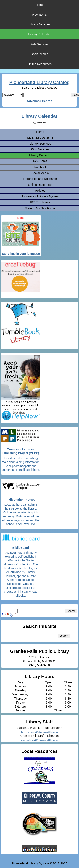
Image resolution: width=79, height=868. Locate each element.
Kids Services (39, 44)
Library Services (39, 24)
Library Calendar (39, 34)
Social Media (39, 54)
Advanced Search (39, 101)
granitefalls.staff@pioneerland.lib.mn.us (39, 740)
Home (39, 5)
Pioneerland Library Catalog (40, 82)
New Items (40, 15)
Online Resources (39, 64)
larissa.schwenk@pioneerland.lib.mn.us (39, 732)
